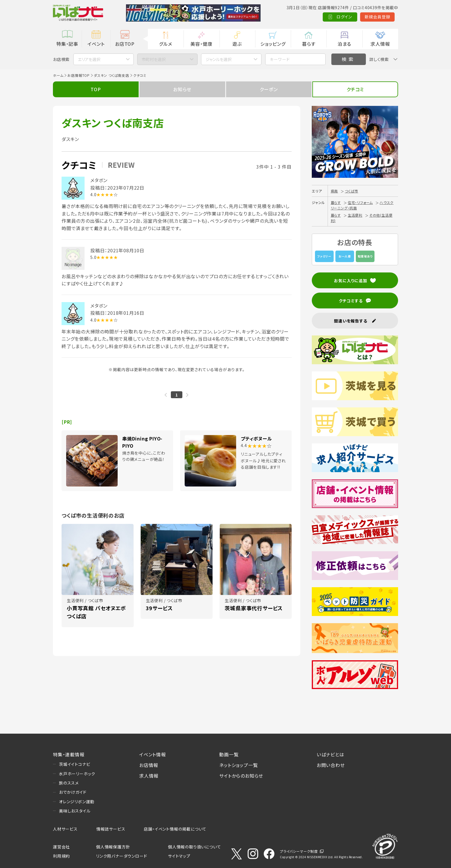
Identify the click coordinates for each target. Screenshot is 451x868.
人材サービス (65, 829)
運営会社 (61, 847)
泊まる (344, 44)
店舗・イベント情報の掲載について (175, 829)
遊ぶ (237, 44)
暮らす (309, 44)
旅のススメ (69, 783)
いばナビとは (330, 754)
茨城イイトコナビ (74, 764)
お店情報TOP (79, 75)
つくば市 (351, 191)
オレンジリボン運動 (77, 802)
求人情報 (380, 44)
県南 (335, 191)
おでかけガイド (73, 792)
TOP (96, 89)
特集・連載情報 (69, 754)
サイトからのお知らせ (241, 776)
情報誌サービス (111, 829)
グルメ (166, 44)
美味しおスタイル (75, 811)
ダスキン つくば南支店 (111, 75)
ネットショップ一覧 (238, 765)
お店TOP (125, 44)
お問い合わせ (331, 765)
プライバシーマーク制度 (299, 851)
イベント (96, 44)
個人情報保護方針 (113, 847)
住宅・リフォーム (360, 202)
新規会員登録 (349, 17)
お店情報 (149, 765)
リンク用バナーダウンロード (122, 856)
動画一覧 (229, 754)
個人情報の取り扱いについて (194, 847)
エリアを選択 (89, 59)
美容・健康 (201, 44)
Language (384, 17)
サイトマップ (179, 856)
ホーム (58, 75)
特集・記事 (67, 44)
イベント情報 (153, 754)
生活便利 (355, 215)
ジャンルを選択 (219, 59)
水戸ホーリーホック (77, 774)
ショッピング (273, 44)
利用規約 (61, 856)
